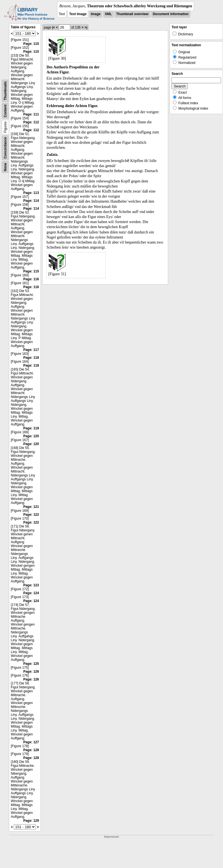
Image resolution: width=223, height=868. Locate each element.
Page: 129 (31, 821)
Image (96, 14)
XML (108, 14)
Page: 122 (31, 515)
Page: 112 (31, 122)
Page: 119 (31, 428)
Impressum (111, 837)
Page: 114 (31, 201)
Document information (171, 14)
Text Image (78, 14)
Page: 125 (31, 664)
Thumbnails (5, 91)
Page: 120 (31, 436)
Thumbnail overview (132, 14)
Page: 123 (31, 585)
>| (86, 27)
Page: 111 (31, 114)
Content (5, 111)
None (5, 167)
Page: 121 (31, 507)
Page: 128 (31, 750)
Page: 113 (31, 193)
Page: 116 (31, 279)
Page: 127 (31, 742)
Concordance (5, 148)
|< (53, 27)
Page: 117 (31, 350)
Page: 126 (31, 672)
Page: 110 (31, 44)
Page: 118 (31, 358)
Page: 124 (31, 593)
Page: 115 (31, 271)
